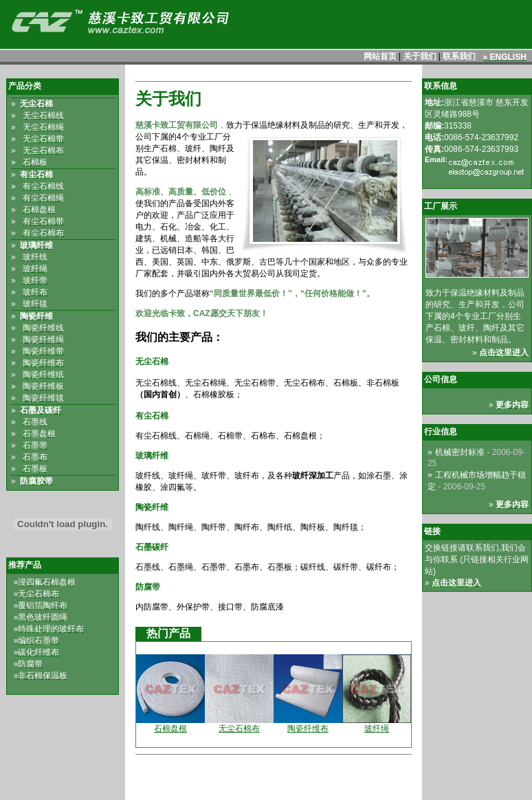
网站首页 (380, 56)
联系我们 (459, 56)
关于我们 (420, 56)
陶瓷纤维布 (308, 729)
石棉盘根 (170, 729)
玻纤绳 (377, 729)
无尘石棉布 (239, 729)
